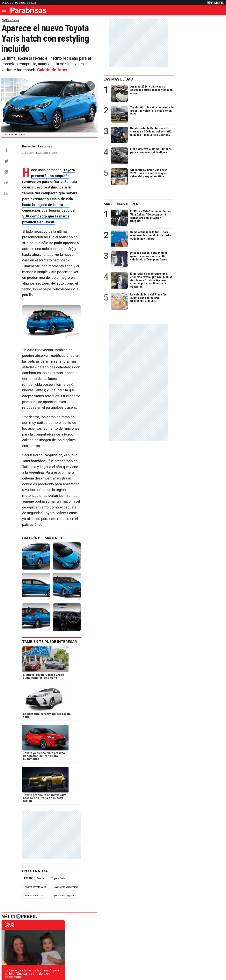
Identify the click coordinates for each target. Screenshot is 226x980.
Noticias (39, 937)
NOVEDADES (10, 20)
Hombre (95, 937)
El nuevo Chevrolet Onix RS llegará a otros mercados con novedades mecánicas (64, 872)
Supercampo (134, 937)
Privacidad (115, 951)
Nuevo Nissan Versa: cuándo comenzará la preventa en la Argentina (55, 858)
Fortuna (78, 937)
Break (207, 937)
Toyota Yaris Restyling (113, 663)
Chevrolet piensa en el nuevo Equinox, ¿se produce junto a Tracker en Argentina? (65, 851)
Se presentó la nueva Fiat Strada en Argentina (38, 865)
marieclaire (37, 772)
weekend (113, 772)
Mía (176, 937)
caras (37, 702)
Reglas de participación (156, 951)
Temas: (27, 663)
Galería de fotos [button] (113, 58)
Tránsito (181, 951)
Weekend (113, 937)
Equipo (131, 951)
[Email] (6, 212)
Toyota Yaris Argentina (64, 671)
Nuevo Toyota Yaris (83, 663)
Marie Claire (59, 937)
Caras (23, 937)
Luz (164, 937)
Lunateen (191, 937)
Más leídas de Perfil (174, 204)
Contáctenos (96, 951)
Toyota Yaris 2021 (35, 671)
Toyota (41, 663)
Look (152, 937)
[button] (140, 75)
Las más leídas (169, 79)
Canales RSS (49, 951)
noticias (113, 702)
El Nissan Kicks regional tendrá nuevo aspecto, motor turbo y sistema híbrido (61, 879)
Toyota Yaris (58, 663)
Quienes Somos (72, 951)
